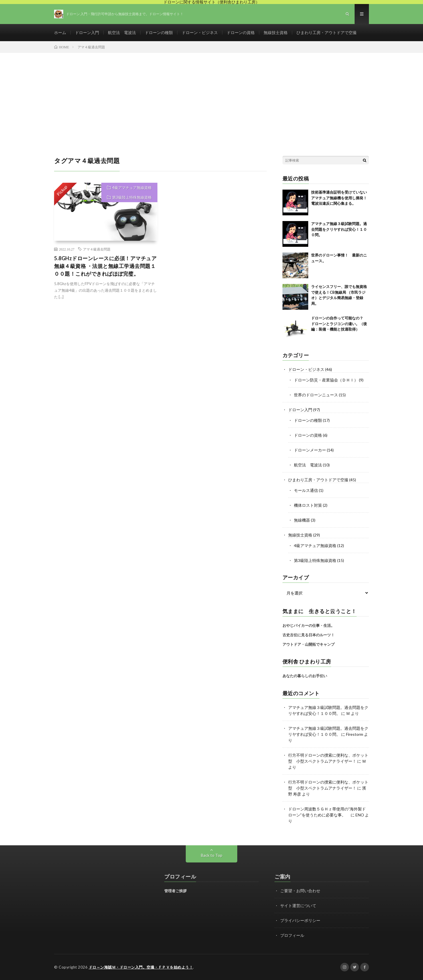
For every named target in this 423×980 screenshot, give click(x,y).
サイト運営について (298, 906)
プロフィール (292, 935)
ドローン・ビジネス (200, 32)
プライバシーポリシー (300, 920)
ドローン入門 (87, 32)
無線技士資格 (276, 32)
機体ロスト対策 (308, 505)
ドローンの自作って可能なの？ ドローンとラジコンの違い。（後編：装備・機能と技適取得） (339, 324)
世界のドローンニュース (316, 395)
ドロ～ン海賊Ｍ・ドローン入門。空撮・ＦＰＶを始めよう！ (141, 967)
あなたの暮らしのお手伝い (305, 676)
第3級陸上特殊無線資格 (132, 197)
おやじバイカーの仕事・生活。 (309, 625)
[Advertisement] (211, 96)
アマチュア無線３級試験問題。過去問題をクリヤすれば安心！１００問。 (339, 229)
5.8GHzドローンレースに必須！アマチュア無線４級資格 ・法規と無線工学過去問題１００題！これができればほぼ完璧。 (105, 266)
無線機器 (302, 520)
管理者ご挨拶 (175, 891)
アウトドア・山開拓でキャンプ (309, 644)
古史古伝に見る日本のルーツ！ (309, 635)
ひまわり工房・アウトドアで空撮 (327, 32)
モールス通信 (306, 490)
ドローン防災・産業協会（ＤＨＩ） (326, 380)
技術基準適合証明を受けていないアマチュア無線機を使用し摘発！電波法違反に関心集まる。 (339, 198)
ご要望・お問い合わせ (300, 891)
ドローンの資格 (241, 32)
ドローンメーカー (310, 450)
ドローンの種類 (159, 32)
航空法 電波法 (122, 32)
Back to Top (212, 855)
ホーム (60, 32)
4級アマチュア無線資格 (132, 188)
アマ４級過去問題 (97, 249)
